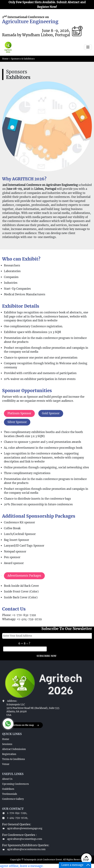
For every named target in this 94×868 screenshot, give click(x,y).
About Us (7, 779)
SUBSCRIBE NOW (46, 656)
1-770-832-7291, (15, 813)
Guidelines (8, 789)
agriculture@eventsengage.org (22, 828)
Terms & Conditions (14, 759)
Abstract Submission (14, 749)
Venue (6, 764)
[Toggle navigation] (88, 47)
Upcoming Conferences (16, 784)
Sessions (7, 744)
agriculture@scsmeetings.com (22, 839)
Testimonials (10, 794)
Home (5, 59)
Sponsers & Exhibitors (23, 59)
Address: (12, 701)
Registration (9, 754)
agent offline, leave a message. (22, 866)
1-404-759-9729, (15, 818)
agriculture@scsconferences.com (24, 849)
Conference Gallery (13, 799)
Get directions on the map (22, 725)
